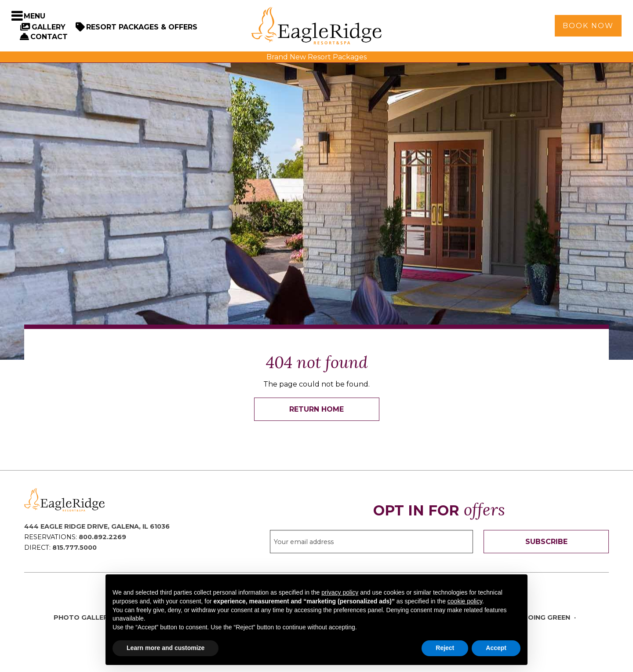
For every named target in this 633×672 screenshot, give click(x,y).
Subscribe (546, 542)
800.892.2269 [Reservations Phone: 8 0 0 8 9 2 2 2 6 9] (102, 537)
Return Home (316, 409)
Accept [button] (496, 648)
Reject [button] (445, 648)
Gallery (49, 27)
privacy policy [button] (340, 592)
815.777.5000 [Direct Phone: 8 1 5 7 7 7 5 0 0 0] (75, 548)
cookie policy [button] (465, 601)
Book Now (588, 26)
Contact (49, 37)
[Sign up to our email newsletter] (372, 542)
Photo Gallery (83, 617)
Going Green (546, 617)
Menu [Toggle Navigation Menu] (35, 16)
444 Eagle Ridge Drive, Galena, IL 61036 (97, 526)
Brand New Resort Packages (316, 57)
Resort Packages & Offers (142, 27)
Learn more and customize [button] (166, 648)
